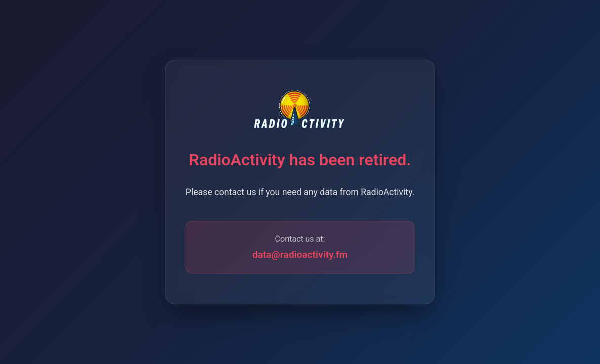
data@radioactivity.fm (300, 255)
